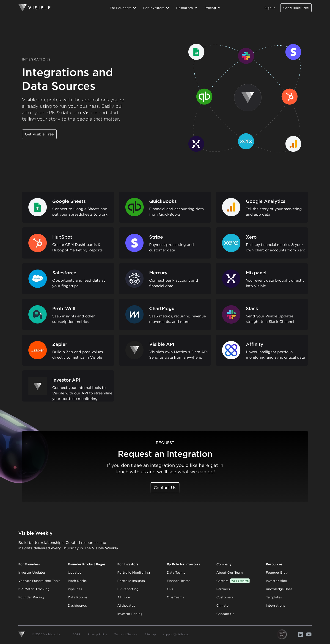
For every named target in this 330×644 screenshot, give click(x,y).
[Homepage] (62, 8)
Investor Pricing (130, 614)
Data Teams (176, 572)
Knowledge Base (279, 589)
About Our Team (230, 572)
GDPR (76, 634)
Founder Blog (277, 572)
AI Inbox (124, 597)
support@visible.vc (176, 634)
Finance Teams (179, 581)
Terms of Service (126, 634)
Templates (274, 597)
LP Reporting (128, 589)
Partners (223, 589)
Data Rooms (78, 597)
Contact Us (165, 488)
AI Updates (126, 605)
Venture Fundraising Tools (39, 581)
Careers (233, 581)
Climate (222, 605)
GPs (170, 589)
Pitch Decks (77, 581)
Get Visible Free (296, 8)
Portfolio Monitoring (134, 572)
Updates (74, 572)
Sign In (270, 8)
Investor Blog (276, 581)
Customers (225, 597)
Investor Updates (32, 572)
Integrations (276, 605)
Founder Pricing (31, 597)
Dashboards (77, 605)
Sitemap (150, 634)
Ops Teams (175, 597)
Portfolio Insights (131, 581)
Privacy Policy (97, 634)
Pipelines (75, 589)
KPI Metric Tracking (34, 589)
